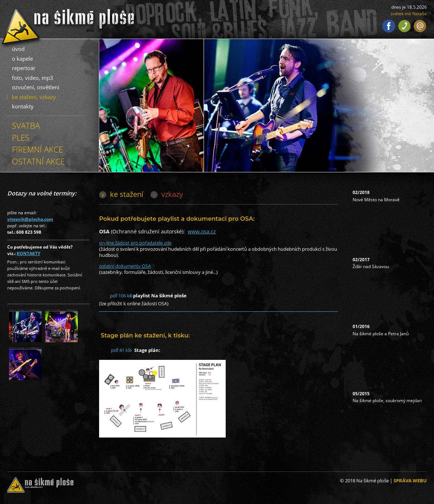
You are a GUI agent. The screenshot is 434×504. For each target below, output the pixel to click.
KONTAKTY (28, 253)
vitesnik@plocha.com (30, 219)
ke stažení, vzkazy (34, 97)
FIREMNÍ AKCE (37, 149)
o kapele (22, 59)
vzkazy (172, 194)
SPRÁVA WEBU (410, 481)
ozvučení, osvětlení (36, 87)
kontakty (23, 106)
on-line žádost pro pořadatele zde (135, 243)
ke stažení (127, 194)
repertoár (24, 68)
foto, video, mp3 (33, 78)
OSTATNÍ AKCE (38, 161)
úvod (18, 49)
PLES (21, 137)
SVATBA (26, 125)
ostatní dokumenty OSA (125, 266)
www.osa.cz (202, 231)
